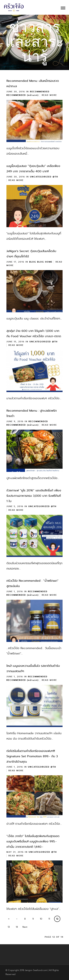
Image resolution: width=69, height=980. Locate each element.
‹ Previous (17, 920)
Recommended (40, 92)
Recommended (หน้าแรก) (23, 95)
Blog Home (45, 262)
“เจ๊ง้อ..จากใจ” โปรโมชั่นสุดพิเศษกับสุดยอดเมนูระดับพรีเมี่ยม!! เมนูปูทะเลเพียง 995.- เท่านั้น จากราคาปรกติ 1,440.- (33, 841)
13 (9, 927)
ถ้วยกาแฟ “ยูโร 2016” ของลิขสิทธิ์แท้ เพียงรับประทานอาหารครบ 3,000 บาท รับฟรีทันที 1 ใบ (34, 496)
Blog (33, 262)
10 (41, 919)
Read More (49, 95)
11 (49, 919)
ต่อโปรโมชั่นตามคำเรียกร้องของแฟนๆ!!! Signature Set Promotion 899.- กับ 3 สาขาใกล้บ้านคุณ (32, 756)
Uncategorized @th (44, 177)
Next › (25, 928)
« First (9, 920)
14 (17, 927)
